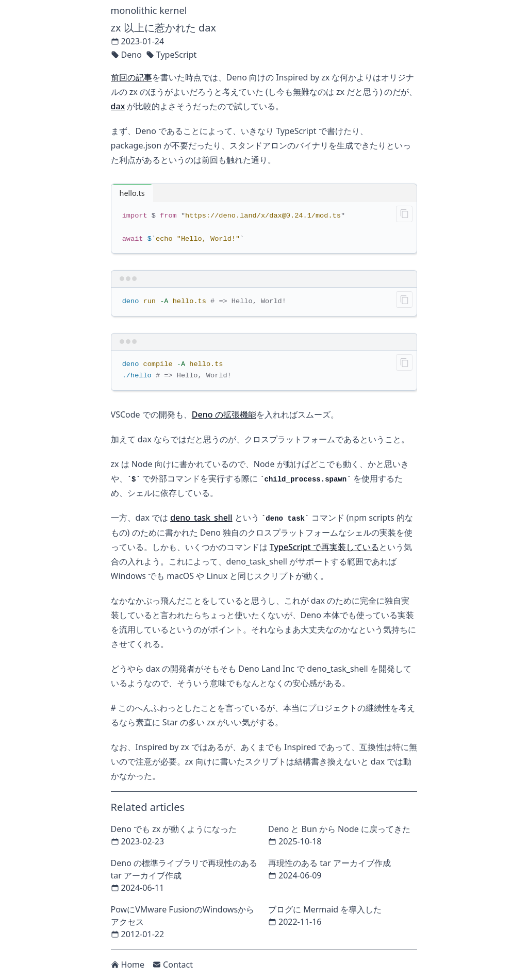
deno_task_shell (201, 518)
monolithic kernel (149, 10)
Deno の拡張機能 (224, 414)
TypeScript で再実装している (324, 547)
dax (118, 106)
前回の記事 (131, 77)
